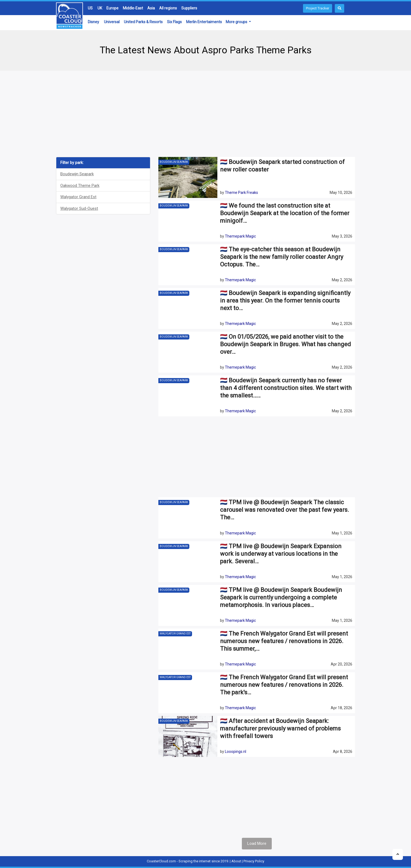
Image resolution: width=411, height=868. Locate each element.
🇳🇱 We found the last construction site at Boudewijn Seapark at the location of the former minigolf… (285, 213)
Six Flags (174, 22)
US (90, 8)
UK (100, 8)
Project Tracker (318, 8)
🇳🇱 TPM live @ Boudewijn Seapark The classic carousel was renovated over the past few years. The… (285, 510)
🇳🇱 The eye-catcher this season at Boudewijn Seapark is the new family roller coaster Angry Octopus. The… (282, 257)
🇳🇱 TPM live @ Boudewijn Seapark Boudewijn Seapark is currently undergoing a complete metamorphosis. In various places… (281, 597)
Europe (112, 8)
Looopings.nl (236, 752)
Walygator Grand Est (78, 197)
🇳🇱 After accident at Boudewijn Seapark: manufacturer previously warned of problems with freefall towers (280, 728)
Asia (151, 8)
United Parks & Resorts (143, 22)
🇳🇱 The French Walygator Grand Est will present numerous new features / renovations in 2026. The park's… (284, 685)
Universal (112, 22)
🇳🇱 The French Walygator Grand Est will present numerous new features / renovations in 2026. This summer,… (284, 641)
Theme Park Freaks (241, 193)
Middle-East (133, 8)
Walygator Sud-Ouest (79, 208)
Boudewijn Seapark (77, 174)
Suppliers (189, 8)
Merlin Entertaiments (204, 22)
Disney (93, 22)
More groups (237, 22)
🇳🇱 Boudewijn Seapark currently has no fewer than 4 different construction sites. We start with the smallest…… (286, 388)
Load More (257, 843)
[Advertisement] (206, 114)
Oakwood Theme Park (80, 186)
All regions (168, 8)
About (236, 861)
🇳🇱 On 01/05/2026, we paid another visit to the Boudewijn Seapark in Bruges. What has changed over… (285, 344)
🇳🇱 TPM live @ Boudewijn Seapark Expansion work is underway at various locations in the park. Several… (281, 554)
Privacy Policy (254, 861)
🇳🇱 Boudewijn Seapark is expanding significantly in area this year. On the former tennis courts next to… (285, 301)
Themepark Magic (240, 236)
